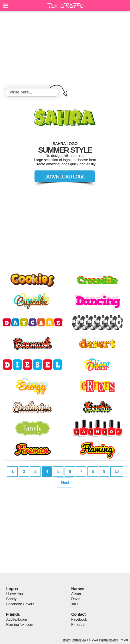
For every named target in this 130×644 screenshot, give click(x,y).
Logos (12, 589)
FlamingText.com (20, 625)
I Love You (15, 594)
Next (65, 483)
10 (117, 472)
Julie (75, 604)
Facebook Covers (20, 604)
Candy (11, 599)
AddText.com (16, 619)
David (76, 599)
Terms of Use (79, 640)
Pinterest (78, 625)
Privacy (66, 640)
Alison (76, 594)
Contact (78, 614)
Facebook (79, 619)
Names (78, 589)
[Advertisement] (65, 50)
